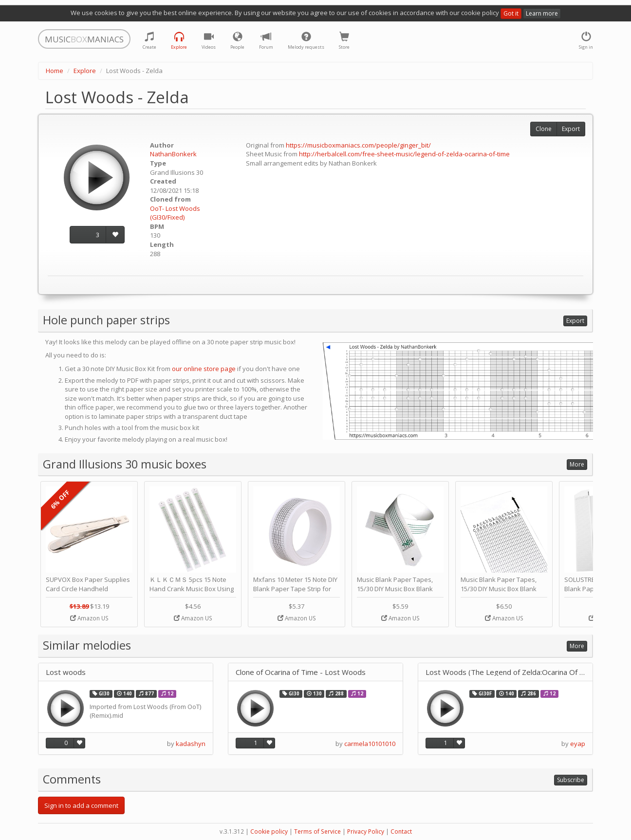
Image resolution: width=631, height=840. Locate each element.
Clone (544, 129)
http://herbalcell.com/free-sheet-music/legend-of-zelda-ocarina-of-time (404, 154)
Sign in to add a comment (81, 805)
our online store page (204, 369)
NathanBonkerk (173, 154)
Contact (401, 831)
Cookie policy (269, 831)
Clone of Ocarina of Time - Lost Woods (301, 672)
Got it (511, 13)
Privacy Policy (366, 831)
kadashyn (191, 744)
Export (571, 129)
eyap (578, 744)
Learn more (542, 13)
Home (55, 71)
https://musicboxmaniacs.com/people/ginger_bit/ (358, 145)
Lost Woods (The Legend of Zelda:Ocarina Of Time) (505, 672)
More (577, 464)
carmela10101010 (370, 744)
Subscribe (571, 780)
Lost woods (66, 672)
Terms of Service (317, 831)
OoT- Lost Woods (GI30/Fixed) (175, 213)
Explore (85, 71)
